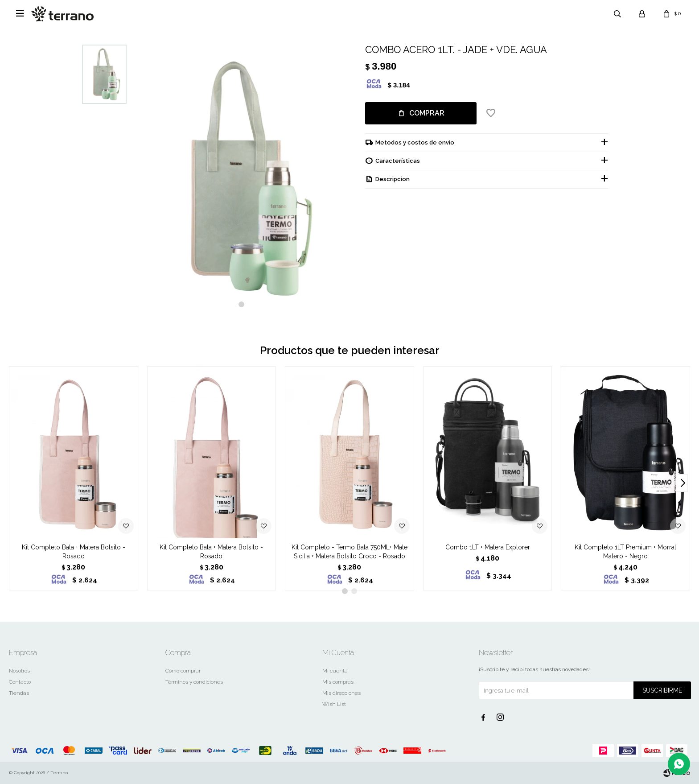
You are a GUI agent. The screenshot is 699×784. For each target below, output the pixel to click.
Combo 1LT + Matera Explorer (488, 547)
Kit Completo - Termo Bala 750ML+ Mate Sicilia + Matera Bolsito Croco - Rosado (349, 552)
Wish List (334, 704)
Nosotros (19, 671)
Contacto (20, 682)
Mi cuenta (335, 671)
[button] (241, 304)
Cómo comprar (183, 671)
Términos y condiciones (194, 682)
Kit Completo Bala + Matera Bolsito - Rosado (74, 552)
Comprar (427, 113)
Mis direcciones (341, 693)
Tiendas (19, 693)
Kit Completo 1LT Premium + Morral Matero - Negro (625, 552)
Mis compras (338, 682)
